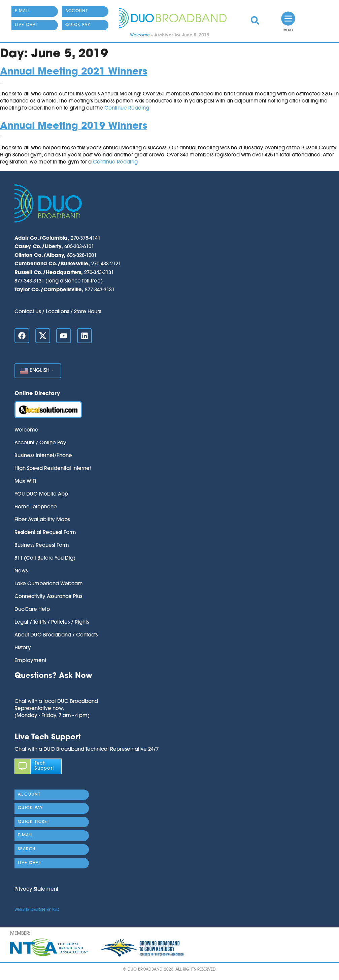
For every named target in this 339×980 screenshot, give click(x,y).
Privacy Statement (36, 889)
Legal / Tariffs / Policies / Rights (52, 622)
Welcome (140, 35)
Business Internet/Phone (43, 456)
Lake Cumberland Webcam (49, 584)
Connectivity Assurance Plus (48, 597)
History (23, 648)
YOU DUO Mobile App (41, 494)
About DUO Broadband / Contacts (56, 635)
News (21, 571)
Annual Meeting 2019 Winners (74, 126)
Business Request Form (42, 546)
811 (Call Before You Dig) (45, 558)
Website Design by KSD (37, 910)
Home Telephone (36, 507)
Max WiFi (25, 482)
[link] (255, 20)
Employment (30, 661)
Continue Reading (127, 108)
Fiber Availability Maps (42, 520)
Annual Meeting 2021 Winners (74, 72)
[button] (56, 690)
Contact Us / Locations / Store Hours (58, 312)
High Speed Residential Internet (53, 469)
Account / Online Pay (40, 443)
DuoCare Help (32, 610)
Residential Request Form (45, 533)
